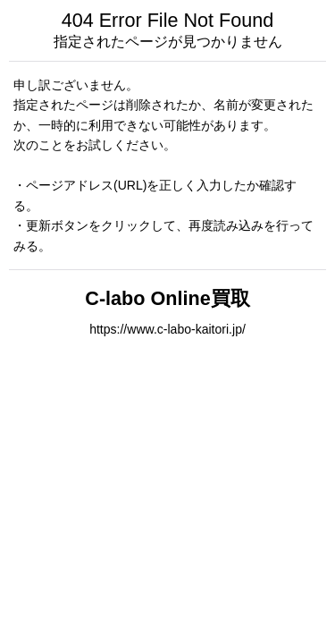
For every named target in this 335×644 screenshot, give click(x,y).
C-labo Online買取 (167, 298)
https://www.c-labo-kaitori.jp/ (167, 329)
